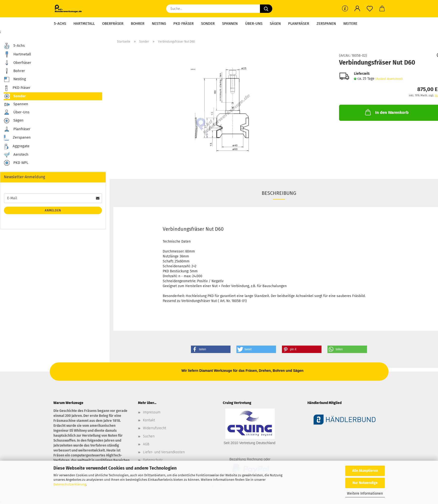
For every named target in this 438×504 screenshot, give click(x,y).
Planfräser (299, 24)
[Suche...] (266, 9)
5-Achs (60, 24)
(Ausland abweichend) (389, 79)
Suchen (149, 436)
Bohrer (138, 24)
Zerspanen (326, 24)
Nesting (159, 24)
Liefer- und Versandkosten (164, 452)
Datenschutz (153, 460)
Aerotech (16, 155)
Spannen (230, 24)
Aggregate (17, 146)
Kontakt (149, 420)
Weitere (350, 24)
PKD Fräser (184, 24)
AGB (146, 444)
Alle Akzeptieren (365, 471)
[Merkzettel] (370, 9)
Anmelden (53, 210)
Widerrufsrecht (155, 428)
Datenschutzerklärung (70, 484)
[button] (357, 9)
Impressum (152, 412)
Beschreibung (279, 193)
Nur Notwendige (365, 483)
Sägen (275, 24)
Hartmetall (84, 24)
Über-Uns (254, 24)
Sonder (208, 24)
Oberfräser (113, 24)
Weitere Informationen (365, 493)
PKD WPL (16, 163)
